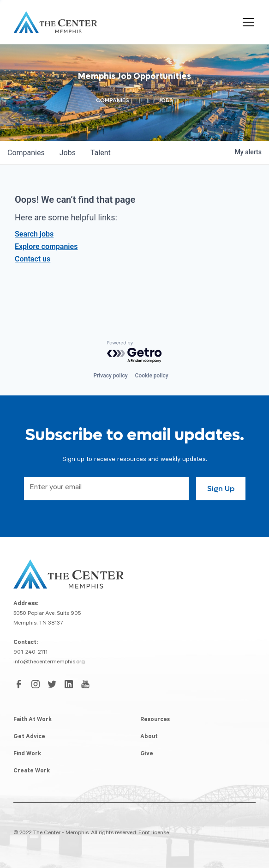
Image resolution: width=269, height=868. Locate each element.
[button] (246, 22)
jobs (68, 153)
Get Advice (29, 737)
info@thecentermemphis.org (49, 662)
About (149, 737)
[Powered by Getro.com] (135, 352)
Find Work (27, 754)
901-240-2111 (30, 653)
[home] (55, 22)
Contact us (33, 259)
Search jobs (34, 234)
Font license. (154, 833)
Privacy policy (110, 376)
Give (147, 754)
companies (26, 153)
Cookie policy (152, 376)
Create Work (32, 771)
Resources (155, 720)
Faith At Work (33, 720)
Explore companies (46, 246)
